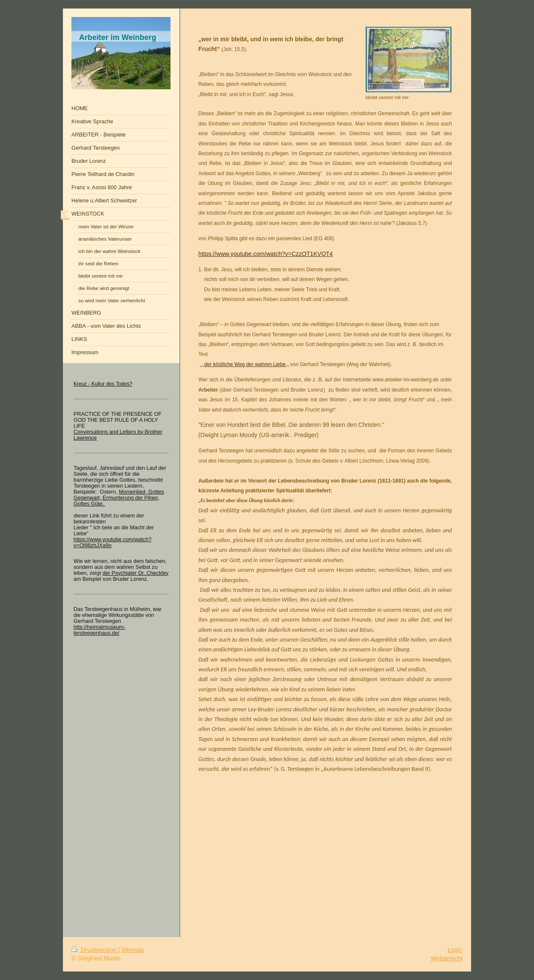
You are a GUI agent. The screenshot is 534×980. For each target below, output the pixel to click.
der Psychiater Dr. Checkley (135, 573)
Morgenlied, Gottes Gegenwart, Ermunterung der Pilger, (119, 495)
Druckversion (95, 950)
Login (455, 950)
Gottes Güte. (89, 504)
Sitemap (133, 950)
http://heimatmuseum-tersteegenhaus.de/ (99, 630)
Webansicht (447, 958)
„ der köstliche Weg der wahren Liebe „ (244, 364)
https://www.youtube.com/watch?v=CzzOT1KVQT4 (266, 254)
